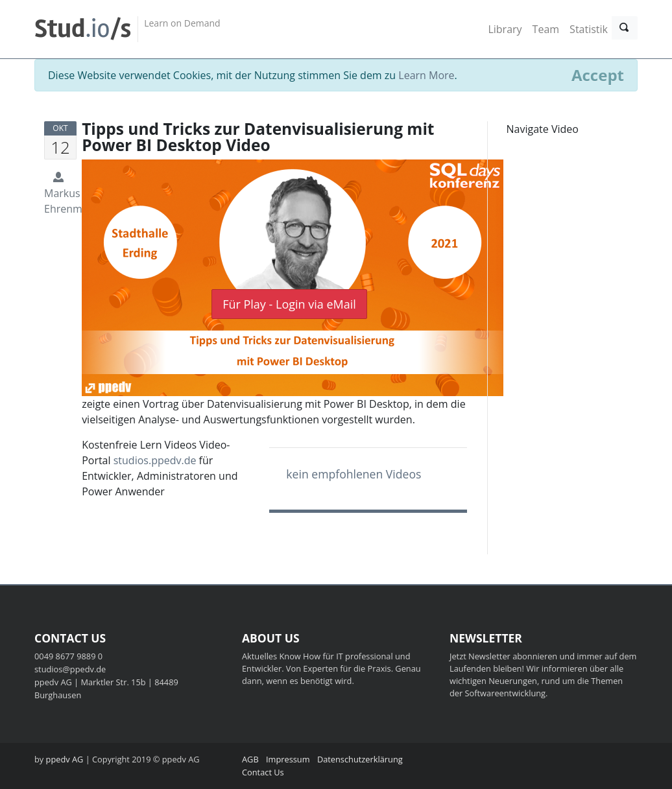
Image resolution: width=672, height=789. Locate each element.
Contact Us (263, 772)
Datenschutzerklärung (360, 759)
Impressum (288, 759)
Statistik (589, 29)
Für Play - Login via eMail (289, 304)
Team (546, 29)
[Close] (598, 75)
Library (505, 29)
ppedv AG (65, 759)
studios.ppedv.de (155, 460)
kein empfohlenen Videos (354, 474)
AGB (250, 759)
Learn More (426, 75)
